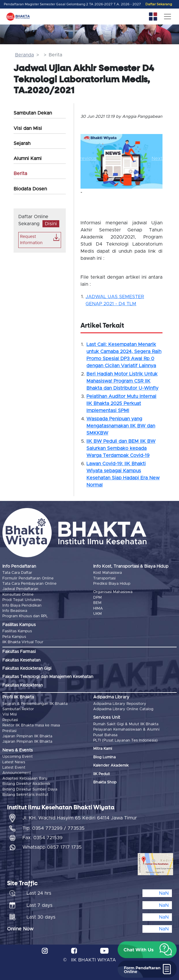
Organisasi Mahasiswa (113, 592)
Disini (51, 224)
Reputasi (10, 720)
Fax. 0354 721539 (42, 838)
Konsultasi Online (18, 595)
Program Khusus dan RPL (25, 616)
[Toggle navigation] (167, 17)
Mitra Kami (103, 749)
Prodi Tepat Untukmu (22, 600)
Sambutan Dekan (33, 113)
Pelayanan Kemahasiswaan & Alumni (126, 730)
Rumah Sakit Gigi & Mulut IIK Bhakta (126, 724)
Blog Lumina (104, 757)
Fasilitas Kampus (17, 631)
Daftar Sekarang (159, 4)
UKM (97, 614)
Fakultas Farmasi (19, 652)
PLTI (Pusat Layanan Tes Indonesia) (125, 740)
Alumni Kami (28, 159)
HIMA (98, 609)
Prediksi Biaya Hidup (112, 584)
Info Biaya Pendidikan (22, 606)
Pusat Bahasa (105, 735)
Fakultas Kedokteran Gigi (27, 669)
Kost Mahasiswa (107, 573)
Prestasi (9, 731)
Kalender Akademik (111, 766)
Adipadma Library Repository (120, 704)
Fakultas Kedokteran (23, 685)
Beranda (24, 55)
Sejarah (22, 143)
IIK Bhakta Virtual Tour (23, 642)
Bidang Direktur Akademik (26, 784)
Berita (20, 174)
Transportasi (104, 578)
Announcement (17, 773)
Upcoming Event (18, 757)
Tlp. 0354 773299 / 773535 (54, 828)
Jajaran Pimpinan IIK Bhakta (27, 736)
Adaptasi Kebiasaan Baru (25, 779)
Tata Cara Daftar (17, 573)
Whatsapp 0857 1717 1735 (52, 847)
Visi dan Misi (28, 128)
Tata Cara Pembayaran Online (29, 584)
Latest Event (14, 768)
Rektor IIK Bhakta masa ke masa (31, 725)
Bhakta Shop (105, 782)
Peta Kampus (14, 637)
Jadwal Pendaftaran (20, 589)
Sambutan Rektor (18, 709)
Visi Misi (10, 714)
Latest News (14, 762)
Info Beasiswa (15, 611)
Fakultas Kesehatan (21, 660)
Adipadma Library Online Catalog (123, 709)
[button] (87, 158)
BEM (97, 603)
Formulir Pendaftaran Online (28, 578)
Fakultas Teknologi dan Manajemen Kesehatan (48, 677)
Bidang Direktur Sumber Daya (30, 789)
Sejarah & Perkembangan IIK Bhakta (35, 704)
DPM (97, 598)
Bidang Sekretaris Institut (25, 795)
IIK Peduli (101, 774)
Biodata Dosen (30, 189)
